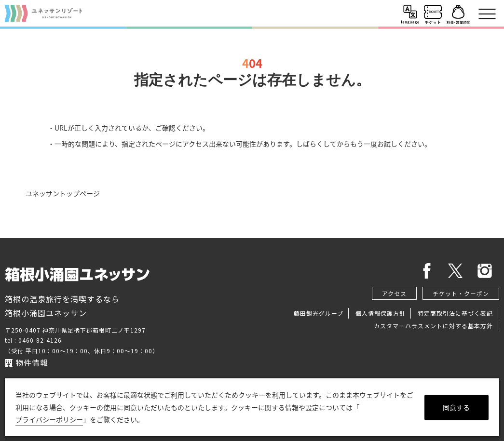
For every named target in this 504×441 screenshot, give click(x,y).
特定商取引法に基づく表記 (455, 313)
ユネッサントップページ (63, 193)
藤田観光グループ (319, 313)
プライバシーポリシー (49, 419)
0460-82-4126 (40, 340)
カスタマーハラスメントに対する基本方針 (433, 326)
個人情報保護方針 (381, 313)
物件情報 (27, 362)
